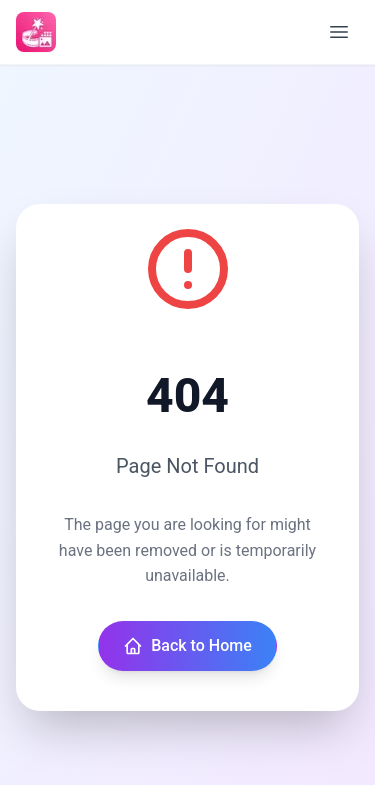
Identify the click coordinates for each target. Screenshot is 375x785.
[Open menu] (339, 32)
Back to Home (187, 646)
